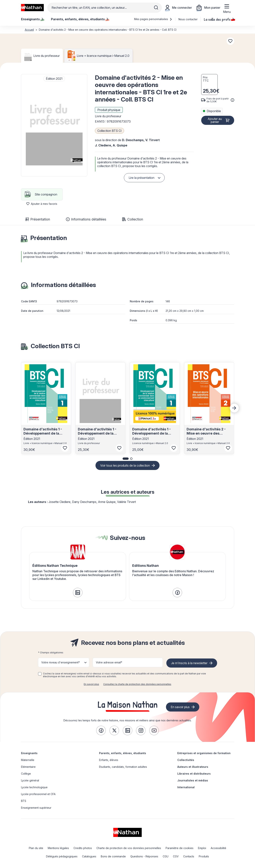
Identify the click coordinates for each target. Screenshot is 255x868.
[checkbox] (40, 674)
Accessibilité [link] (218, 848)
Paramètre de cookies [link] (180, 848)
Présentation (38, 219)
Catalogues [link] (89, 856)
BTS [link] (24, 801)
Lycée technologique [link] (34, 787)
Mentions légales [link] (58, 848)
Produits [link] (204, 856)
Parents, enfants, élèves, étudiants (123, 753)
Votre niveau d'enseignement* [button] (61, 662)
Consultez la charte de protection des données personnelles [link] (137, 684)
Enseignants (29, 753)
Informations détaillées (86, 219)
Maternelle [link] (28, 760)
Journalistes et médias (193, 780)
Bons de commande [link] (113, 856)
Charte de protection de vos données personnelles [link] (129, 848)
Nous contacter (188, 19)
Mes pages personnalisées (153, 19)
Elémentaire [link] (28, 767)
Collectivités (186, 760)
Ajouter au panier (215, 120)
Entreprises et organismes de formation (204, 753)
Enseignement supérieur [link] (36, 808)
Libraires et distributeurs (194, 774)
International (186, 787)
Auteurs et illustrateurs (193, 767)
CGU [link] (166, 856)
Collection (133, 219)
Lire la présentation (142, 178)
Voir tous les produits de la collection (125, 465)
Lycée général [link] (30, 780)
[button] (54, 125)
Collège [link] (26, 774)
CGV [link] (176, 856)
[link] (78, 593)
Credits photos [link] (83, 848)
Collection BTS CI (110, 131)
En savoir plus (91, 684)
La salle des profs (219, 19)
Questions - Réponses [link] (144, 856)
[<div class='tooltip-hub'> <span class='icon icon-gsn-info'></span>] (232, 100)
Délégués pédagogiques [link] (62, 856)
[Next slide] (234, 408)
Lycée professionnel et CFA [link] (38, 794)
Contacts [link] (189, 856)
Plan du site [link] (36, 848)
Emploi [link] (202, 848)
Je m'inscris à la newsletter (189, 663)
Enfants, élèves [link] (109, 760)
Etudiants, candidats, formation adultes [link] (123, 767)
